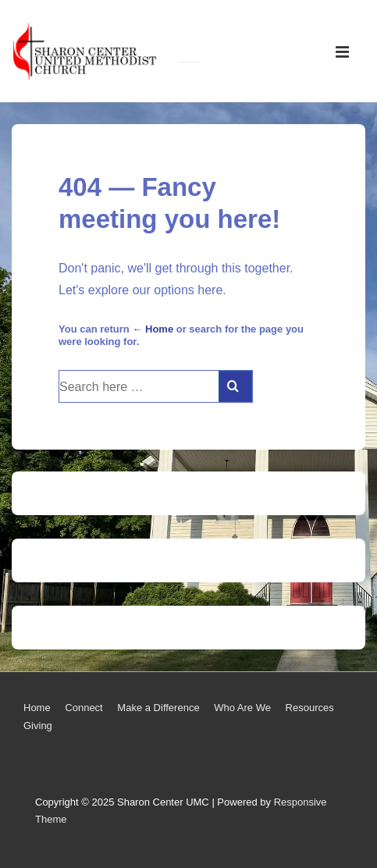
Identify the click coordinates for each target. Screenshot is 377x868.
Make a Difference (158, 708)
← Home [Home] (153, 329)
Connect (84, 708)
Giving (38, 726)
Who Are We (242, 708)
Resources (310, 708)
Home (37, 708)
